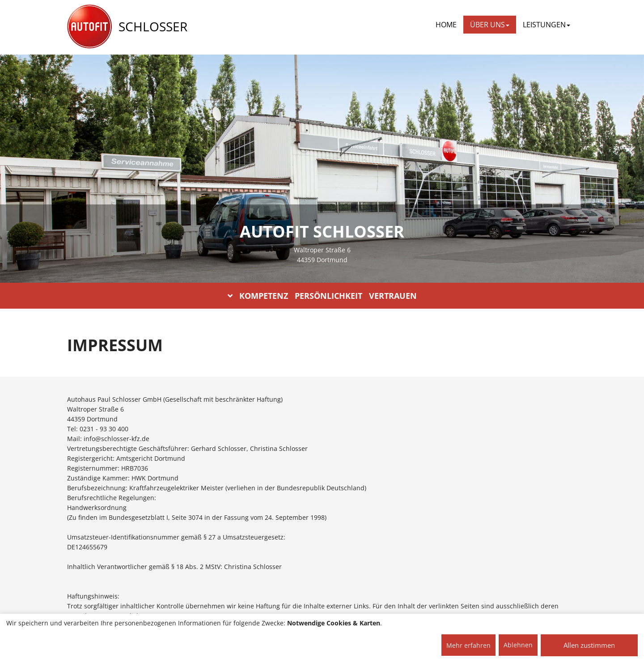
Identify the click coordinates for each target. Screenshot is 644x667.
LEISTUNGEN (547, 25)
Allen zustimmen (589, 645)
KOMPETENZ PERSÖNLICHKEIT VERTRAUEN (322, 296)
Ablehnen (518, 645)
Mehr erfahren (468, 645)
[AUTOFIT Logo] (89, 27)
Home (446, 25)
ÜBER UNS (490, 25)
